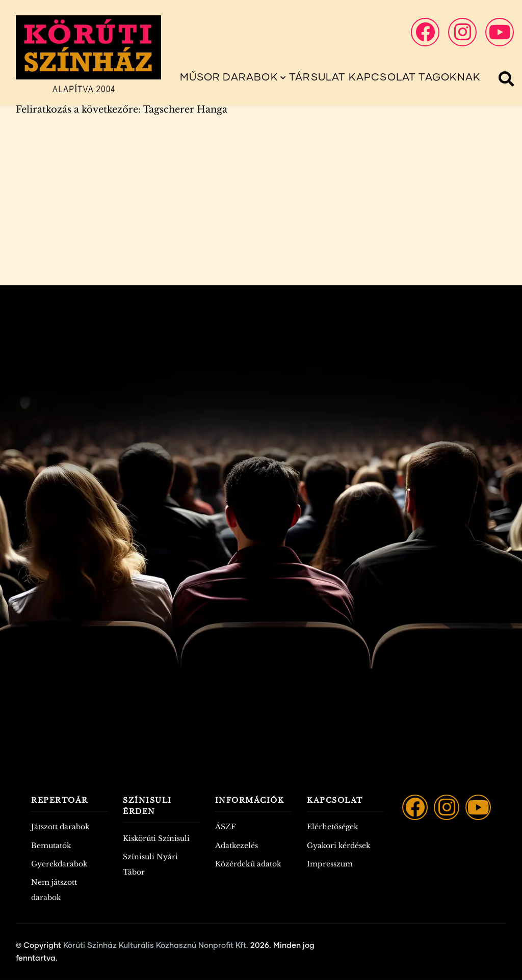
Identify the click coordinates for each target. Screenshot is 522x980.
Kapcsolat (383, 77)
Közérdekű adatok (248, 864)
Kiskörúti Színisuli (156, 838)
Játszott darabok (60, 827)
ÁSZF (225, 827)
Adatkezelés (237, 846)
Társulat (318, 77)
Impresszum (330, 864)
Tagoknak (450, 77)
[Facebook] (415, 807)
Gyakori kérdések (339, 846)
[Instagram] (447, 807)
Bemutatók (51, 846)
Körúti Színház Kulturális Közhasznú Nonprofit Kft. (156, 946)
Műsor (200, 77)
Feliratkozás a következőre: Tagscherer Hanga (122, 110)
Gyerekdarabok (59, 864)
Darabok (255, 77)
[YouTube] (478, 807)
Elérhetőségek (333, 827)
